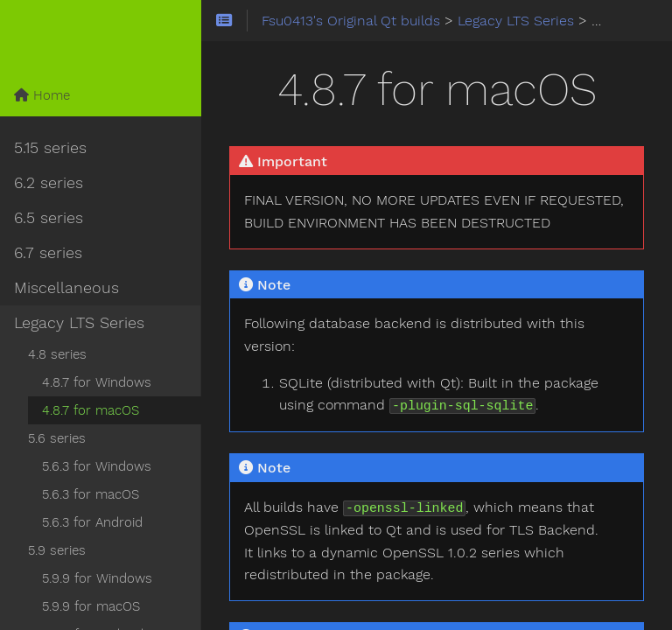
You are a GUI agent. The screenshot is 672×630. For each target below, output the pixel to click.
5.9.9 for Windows (97, 578)
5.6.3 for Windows (97, 466)
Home (42, 95)
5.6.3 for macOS (91, 494)
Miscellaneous (66, 288)
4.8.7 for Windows (97, 382)
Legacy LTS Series (79, 323)
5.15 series (50, 148)
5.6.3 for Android (92, 522)
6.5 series (49, 218)
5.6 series (57, 438)
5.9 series (57, 550)
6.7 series (48, 253)
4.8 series (57, 354)
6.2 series (49, 183)
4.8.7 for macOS (91, 410)
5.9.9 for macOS (91, 606)
